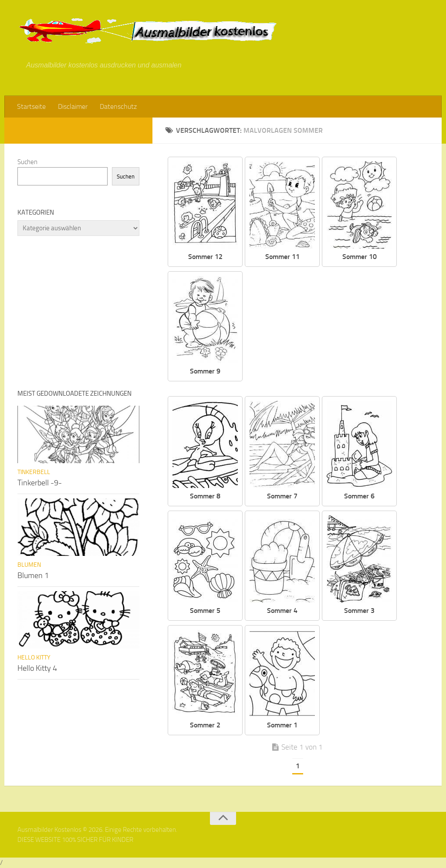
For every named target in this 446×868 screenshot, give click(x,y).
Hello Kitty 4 (37, 668)
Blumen (29, 565)
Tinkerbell (34, 472)
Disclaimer (73, 106)
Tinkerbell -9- (40, 483)
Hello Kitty (34, 658)
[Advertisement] (342, 332)
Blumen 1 (33, 575)
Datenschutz (118, 106)
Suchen (27, 162)
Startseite (31, 106)
